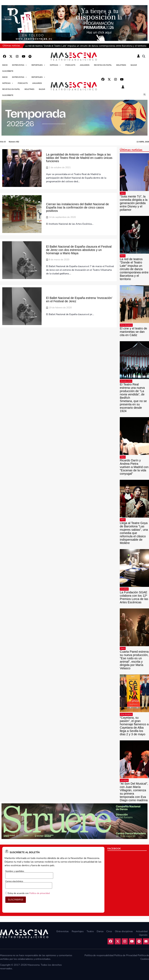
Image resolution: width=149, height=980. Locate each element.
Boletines (121, 65)
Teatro (123, 193)
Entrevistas (20, 65)
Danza (123, 256)
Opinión (143, 935)
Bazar (134, 65)
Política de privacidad (39, 893)
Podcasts (70, 65)
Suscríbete (8, 71)
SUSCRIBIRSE (16, 900)
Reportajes (38, 65)
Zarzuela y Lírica (126, 381)
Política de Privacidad (126, 955)
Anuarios (85, 65)
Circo (109, 931)
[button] (144, 56)
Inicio (5, 65)
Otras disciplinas (126, 325)
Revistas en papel (103, 65)
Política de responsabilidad (99, 955)
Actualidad (124, 589)
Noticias (55, 65)
